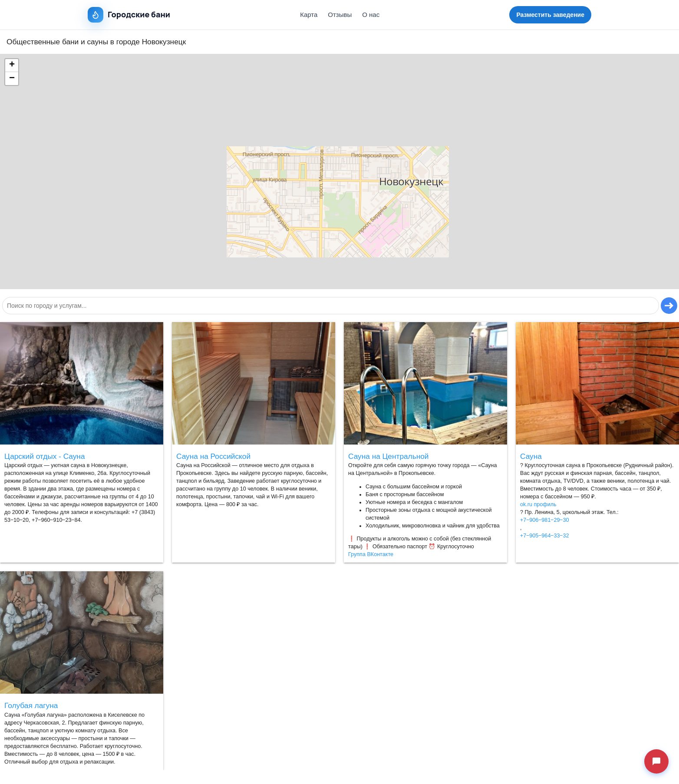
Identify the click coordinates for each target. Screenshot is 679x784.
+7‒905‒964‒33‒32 (544, 536)
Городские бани (129, 15)
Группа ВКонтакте (371, 554)
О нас (371, 15)
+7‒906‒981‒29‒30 (544, 520)
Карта (309, 15)
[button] (12, 66)
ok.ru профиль (538, 504)
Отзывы (340, 15)
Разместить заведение (550, 15)
